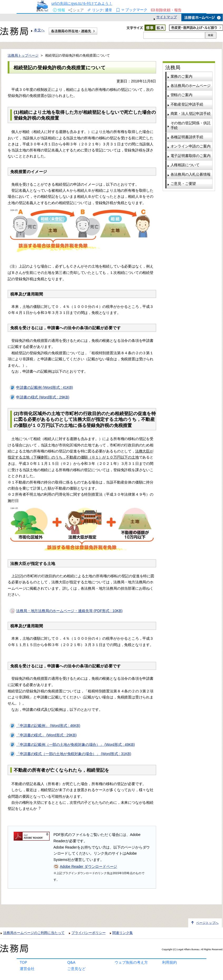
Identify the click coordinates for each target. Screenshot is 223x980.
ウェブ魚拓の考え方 (131, 962)
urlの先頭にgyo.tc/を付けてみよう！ (82, 3)
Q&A (71, 962)
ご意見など (76, 969)
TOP (23, 962)
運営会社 (27, 969)
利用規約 (169, 962)
